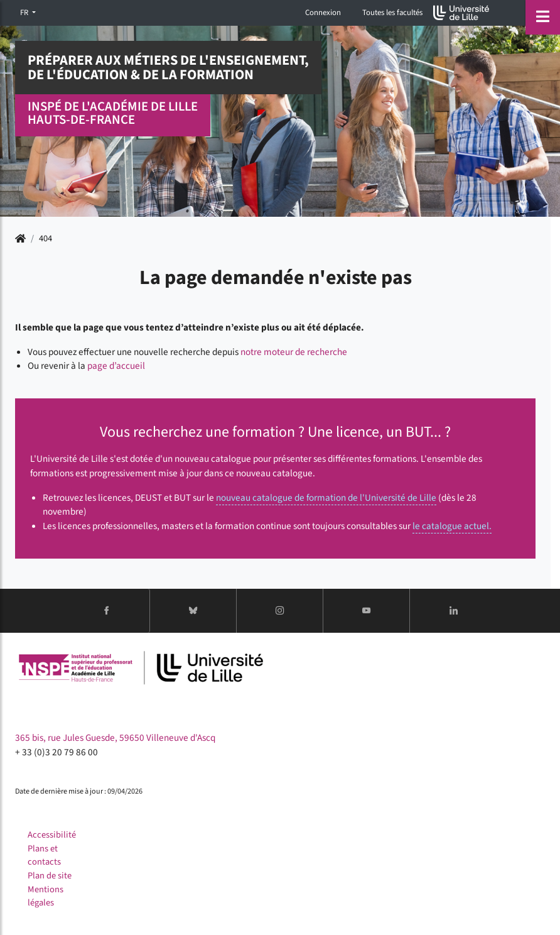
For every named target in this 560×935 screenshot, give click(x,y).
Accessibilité (52, 835)
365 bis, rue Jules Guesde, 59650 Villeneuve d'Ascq (115, 738)
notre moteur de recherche (294, 352)
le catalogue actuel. (452, 526)
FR (25, 13)
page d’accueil (116, 366)
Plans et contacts (44, 856)
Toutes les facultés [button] (392, 13)
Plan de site (50, 876)
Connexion (323, 13)
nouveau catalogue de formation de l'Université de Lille (326, 498)
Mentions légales (46, 896)
